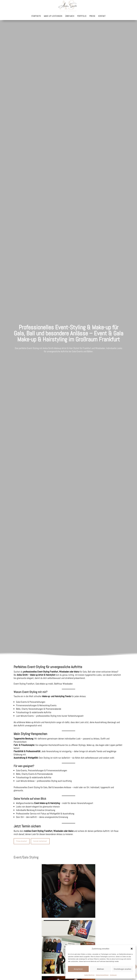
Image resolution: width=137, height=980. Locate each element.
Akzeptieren (78, 969)
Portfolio (82, 16)
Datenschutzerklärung (102, 975)
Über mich (70, 16)
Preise (92, 16)
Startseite (36, 16)
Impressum (113, 975)
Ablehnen (100, 969)
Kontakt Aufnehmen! (40, 841)
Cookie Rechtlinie (89, 975)
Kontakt (102, 16)
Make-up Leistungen (53, 16)
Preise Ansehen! (22, 841)
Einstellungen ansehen (123, 969)
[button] (132, 949)
